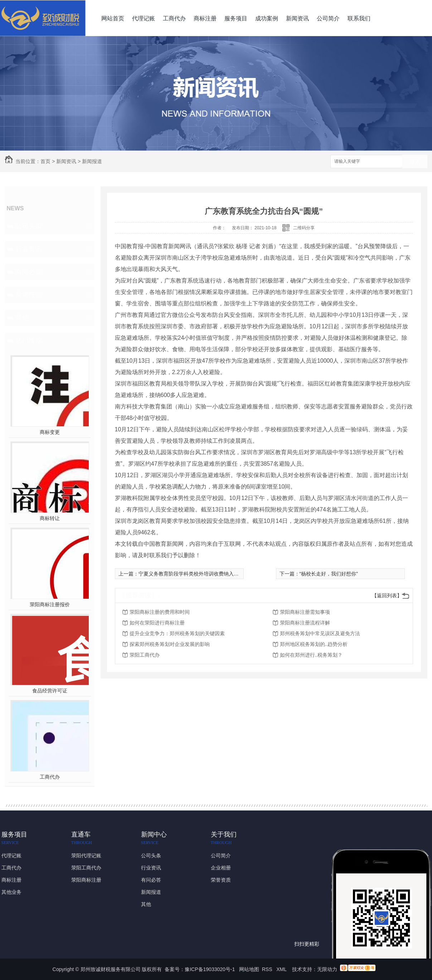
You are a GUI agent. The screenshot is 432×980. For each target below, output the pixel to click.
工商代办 (174, 18)
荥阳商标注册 (86, 880)
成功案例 (267, 18)
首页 (45, 161)
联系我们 (359, 18)
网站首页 (113, 18)
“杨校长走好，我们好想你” (329, 574)
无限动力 (327, 969)
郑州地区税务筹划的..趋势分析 (314, 644)
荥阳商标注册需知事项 (305, 612)
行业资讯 (29, 249)
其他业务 (11, 892)
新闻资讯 (297, 18)
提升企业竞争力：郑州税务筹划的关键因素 (177, 633)
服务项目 (236, 18)
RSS (268, 969)
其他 (22, 318)
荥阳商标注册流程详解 (305, 623)
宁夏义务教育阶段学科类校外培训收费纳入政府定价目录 (201, 574)
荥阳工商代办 (145, 655)
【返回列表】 (387, 596)
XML (282, 969)
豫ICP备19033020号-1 (210, 969)
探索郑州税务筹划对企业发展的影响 (170, 644)
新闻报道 (92, 161)
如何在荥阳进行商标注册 (157, 623)
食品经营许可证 (50, 691)
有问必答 (29, 272)
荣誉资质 (221, 880)
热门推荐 (29, 340)
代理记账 (144, 18)
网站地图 (249, 969)
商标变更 (50, 432)
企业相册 (221, 868)
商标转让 (50, 518)
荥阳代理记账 (86, 856)
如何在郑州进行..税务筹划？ (311, 655)
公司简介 (328, 18)
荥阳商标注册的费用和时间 (160, 612)
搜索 (415, 162)
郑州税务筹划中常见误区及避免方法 (320, 633)
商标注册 (205, 18)
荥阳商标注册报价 (50, 604)
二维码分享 (304, 228)
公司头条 (29, 226)
